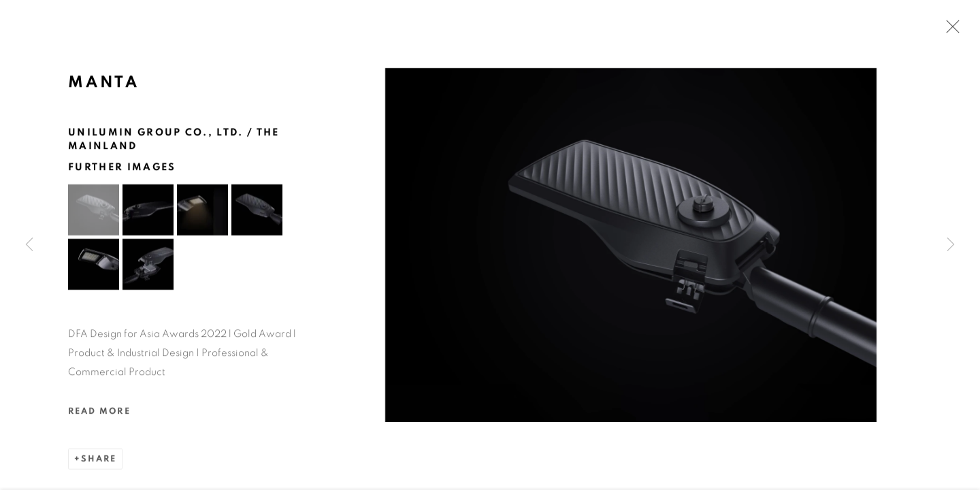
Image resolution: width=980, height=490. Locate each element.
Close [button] (949, 31)
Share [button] (99, 460)
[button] (94, 211)
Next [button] (951, 245)
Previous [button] (29, 245)
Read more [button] (99, 413)
